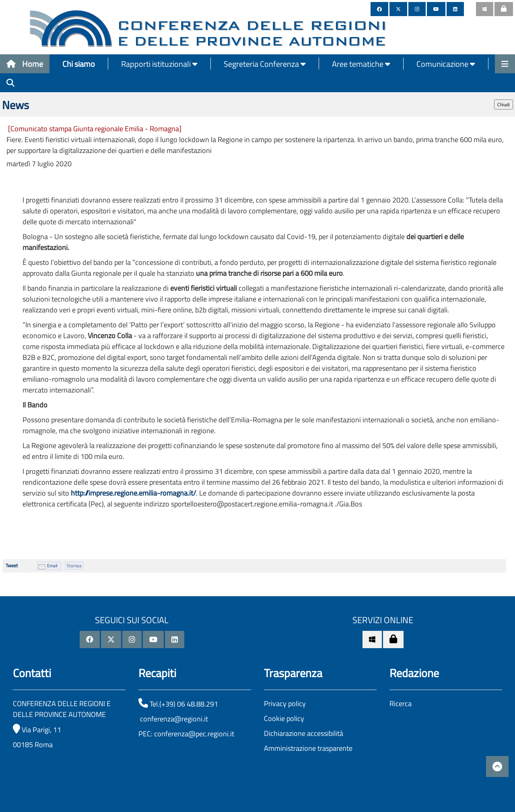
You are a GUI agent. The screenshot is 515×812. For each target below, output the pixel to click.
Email (52, 566)
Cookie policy (284, 718)
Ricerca (401, 704)
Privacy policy (285, 704)
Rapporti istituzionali (159, 64)
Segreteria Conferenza (265, 64)
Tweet (12, 565)
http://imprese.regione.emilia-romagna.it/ (133, 493)
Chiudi (504, 104)
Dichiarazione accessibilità (304, 733)
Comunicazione (446, 64)
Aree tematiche (361, 64)
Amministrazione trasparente (308, 748)
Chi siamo (79, 64)
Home (25, 64)
